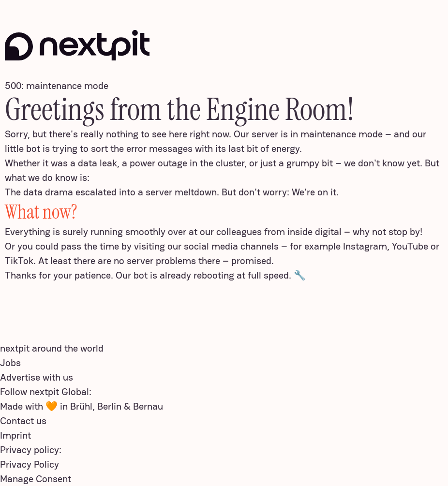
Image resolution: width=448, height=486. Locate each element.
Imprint (15, 435)
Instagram (365, 246)
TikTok (19, 261)
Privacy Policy (30, 464)
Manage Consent (36, 479)
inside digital (314, 232)
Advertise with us (37, 377)
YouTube (410, 246)
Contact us (23, 421)
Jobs (10, 363)
